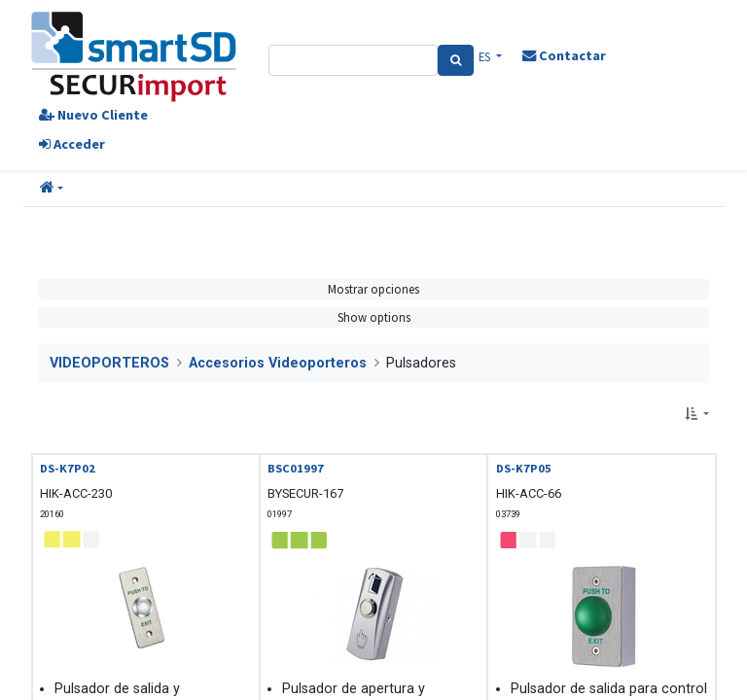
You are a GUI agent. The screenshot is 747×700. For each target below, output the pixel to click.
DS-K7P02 (68, 468)
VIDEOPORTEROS (109, 363)
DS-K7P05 (524, 468)
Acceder (72, 144)
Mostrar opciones (373, 289)
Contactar (564, 55)
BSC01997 (296, 468)
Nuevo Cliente (93, 115)
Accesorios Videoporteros (278, 363)
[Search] (456, 60)
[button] (52, 189)
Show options (374, 317)
